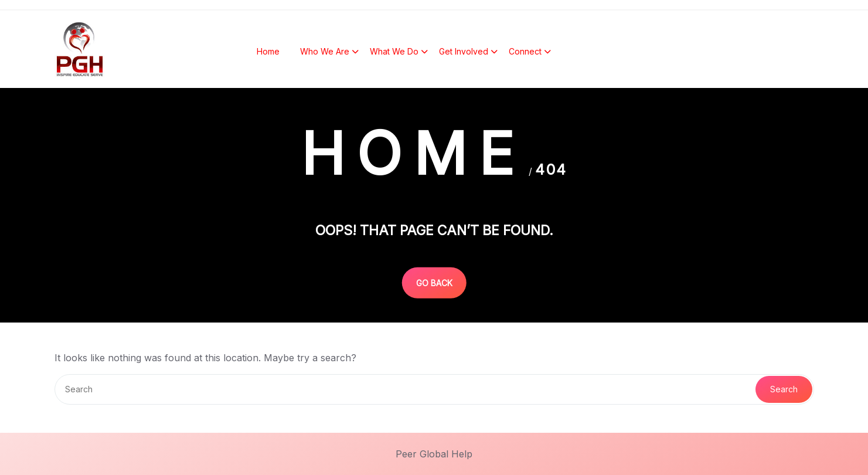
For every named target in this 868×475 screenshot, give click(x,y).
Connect (525, 52)
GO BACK (434, 282)
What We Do (394, 52)
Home (268, 52)
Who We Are (325, 52)
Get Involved (464, 52)
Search (784, 389)
